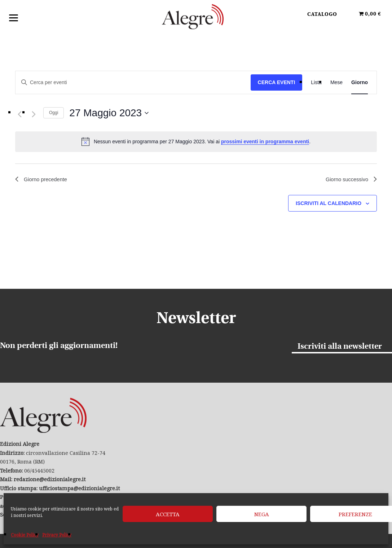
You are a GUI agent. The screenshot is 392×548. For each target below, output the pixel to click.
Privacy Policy (57, 535)
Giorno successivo (349, 180)
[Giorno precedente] (19, 114)
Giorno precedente (43, 180)
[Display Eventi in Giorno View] (360, 82)
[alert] (196, 142)
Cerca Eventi (277, 82)
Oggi (54, 113)
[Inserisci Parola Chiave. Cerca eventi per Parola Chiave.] (133, 82)
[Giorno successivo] (34, 114)
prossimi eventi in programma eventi (265, 142)
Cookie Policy (25, 535)
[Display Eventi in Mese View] (336, 82)
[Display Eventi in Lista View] (316, 82)
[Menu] (14, 17)
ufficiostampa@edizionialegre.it (79, 488)
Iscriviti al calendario (329, 204)
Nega (262, 514)
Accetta (168, 514)
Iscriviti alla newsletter (340, 346)
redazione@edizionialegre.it (50, 479)
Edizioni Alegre (196, 18)
